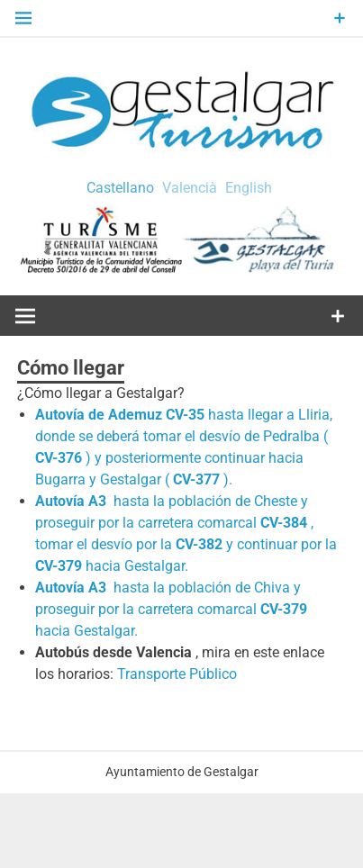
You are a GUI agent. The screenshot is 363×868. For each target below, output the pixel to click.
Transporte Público (177, 674)
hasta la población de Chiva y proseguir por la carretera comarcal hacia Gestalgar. (171, 609)
